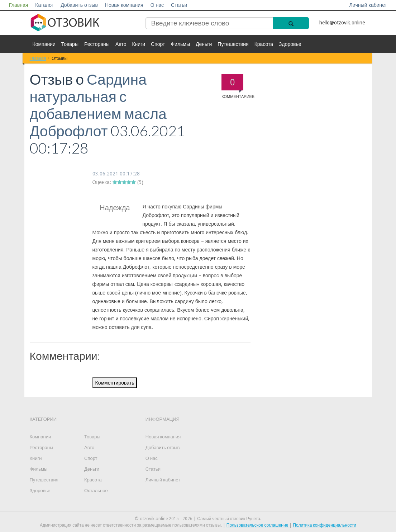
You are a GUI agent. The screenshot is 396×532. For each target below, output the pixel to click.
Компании (44, 44)
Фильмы (180, 44)
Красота (264, 44)
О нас (157, 5)
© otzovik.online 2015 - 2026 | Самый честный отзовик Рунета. (198, 519)
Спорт (158, 44)
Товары (70, 44)
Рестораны (97, 44)
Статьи (179, 5)
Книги (139, 44)
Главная (18, 5)
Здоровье (290, 44)
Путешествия (233, 44)
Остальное (96, 491)
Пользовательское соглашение (258, 525)
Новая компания (124, 5)
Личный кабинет (368, 5)
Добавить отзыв (79, 5)
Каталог (44, 5)
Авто (121, 44)
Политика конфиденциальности (325, 525)
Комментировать (115, 383)
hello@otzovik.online (342, 23)
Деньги (204, 44)
